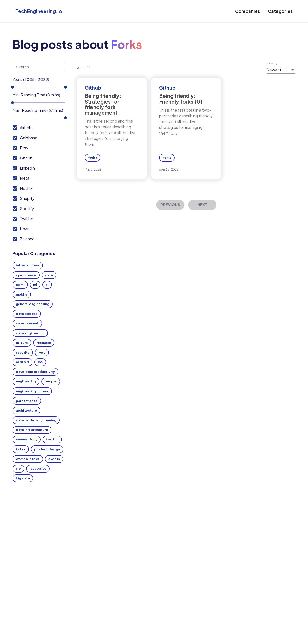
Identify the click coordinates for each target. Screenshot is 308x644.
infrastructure (28, 265)
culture (22, 343)
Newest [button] (274, 70)
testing (52, 439)
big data (23, 478)
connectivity (27, 439)
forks (93, 158)
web (42, 352)
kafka (21, 449)
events (54, 459)
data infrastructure (32, 430)
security (23, 352)
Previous (170, 205)
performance (27, 401)
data (49, 275)
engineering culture (32, 391)
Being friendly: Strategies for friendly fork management (103, 104)
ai (47, 285)
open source (26, 275)
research (44, 343)
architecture (26, 410)
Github (93, 88)
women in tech (28, 459)
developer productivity (35, 372)
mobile (22, 294)
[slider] (13, 87)
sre (18, 468)
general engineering (33, 304)
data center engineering (36, 420)
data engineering (30, 333)
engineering (26, 381)
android (22, 362)
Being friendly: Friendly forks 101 (181, 99)
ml (35, 285)
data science (27, 314)
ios (40, 362)
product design (47, 449)
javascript (38, 468)
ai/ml (20, 285)
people (51, 381)
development (27, 323)
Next (202, 205)
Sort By (272, 64)
